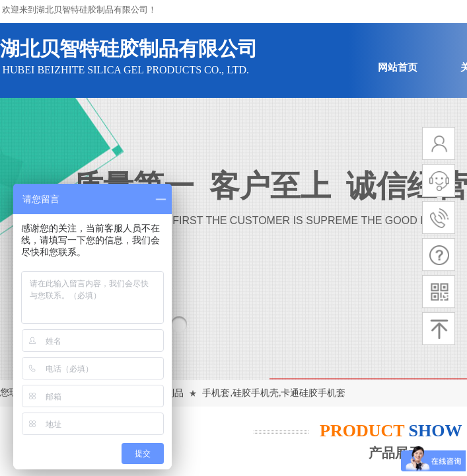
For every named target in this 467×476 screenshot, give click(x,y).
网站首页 (398, 67)
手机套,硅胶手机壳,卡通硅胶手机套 (274, 393)
